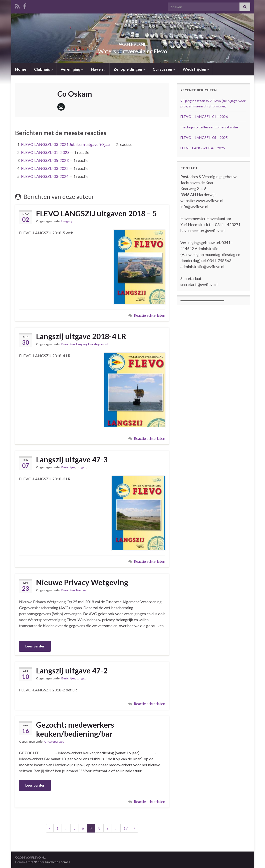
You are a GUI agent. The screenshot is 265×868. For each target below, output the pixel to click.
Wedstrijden (196, 69)
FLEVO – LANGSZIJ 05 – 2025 (204, 138)
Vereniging (72, 69)
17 (126, 828)
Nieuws (81, 590)
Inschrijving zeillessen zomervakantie (209, 127)
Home (21, 69)
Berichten (68, 344)
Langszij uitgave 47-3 (72, 459)
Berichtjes (68, 467)
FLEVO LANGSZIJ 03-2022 (45, 168)
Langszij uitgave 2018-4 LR (81, 336)
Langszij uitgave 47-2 (72, 670)
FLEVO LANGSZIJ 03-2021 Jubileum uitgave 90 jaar (66, 144)
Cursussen (164, 69)
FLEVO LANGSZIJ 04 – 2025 (203, 148)
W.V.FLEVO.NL (133, 43)
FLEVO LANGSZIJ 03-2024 (45, 176)
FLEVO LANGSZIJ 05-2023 (45, 160)
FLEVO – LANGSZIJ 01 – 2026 (204, 117)
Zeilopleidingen (129, 69)
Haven (98, 69)
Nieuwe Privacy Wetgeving (82, 582)
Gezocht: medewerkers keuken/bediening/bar (75, 729)
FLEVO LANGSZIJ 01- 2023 (45, 152)
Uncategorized (98, 344)
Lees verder (35, 646)
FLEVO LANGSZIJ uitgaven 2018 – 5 (96, 213)
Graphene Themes (57, 862)
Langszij (67, 221)
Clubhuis (43, 69)
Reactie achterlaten (150, 315)
